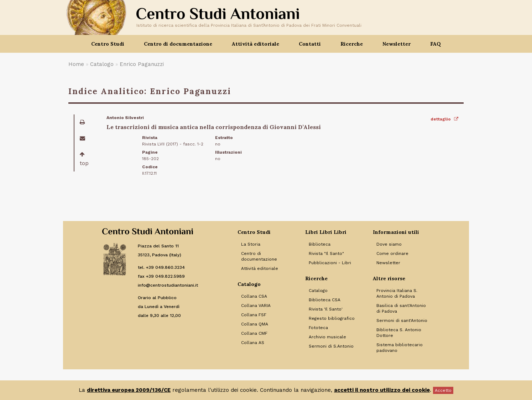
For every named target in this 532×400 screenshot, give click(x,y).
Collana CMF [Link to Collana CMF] (254, 333)
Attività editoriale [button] (255, 44)
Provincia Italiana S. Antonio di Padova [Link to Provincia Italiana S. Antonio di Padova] (397, 293)
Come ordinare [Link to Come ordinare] (392, 253)
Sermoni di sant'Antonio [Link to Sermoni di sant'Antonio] (402, 320)
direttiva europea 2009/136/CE (129, 390)
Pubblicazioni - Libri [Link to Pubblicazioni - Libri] (330, 263)
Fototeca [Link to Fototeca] (318, 328)
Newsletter (397, 44)
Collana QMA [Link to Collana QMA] (255, 324)
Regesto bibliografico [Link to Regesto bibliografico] (332, 318)
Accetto (443, 390)
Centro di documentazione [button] (178, 44)
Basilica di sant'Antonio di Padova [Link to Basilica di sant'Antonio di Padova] (401, 308)
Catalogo (102, 64)
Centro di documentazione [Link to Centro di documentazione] (259, 256)
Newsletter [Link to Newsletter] (388, 263)
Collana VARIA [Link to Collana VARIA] (256, 306)
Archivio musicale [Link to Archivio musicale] (327, 337)
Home (76, 64)
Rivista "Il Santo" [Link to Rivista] (326, 253)
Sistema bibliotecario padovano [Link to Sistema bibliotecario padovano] (400, 348)
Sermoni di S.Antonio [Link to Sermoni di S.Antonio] (331, 346)
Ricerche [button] (352, 44)
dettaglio (444, 119)
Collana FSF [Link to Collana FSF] (254, 315)
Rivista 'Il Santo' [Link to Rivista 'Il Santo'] (326, 309)
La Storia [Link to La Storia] (251, 244)
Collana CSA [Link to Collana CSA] (254, 296)
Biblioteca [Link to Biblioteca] (320, 244)
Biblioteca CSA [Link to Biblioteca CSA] (325, 300)
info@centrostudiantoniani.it (168, 285)
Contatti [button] (310, 44)
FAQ (435, 44)
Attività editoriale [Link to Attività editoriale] (260, 268)
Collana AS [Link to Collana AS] (253, 343)
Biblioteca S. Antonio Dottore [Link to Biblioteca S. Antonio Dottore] (399, 333)
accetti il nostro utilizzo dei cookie (382, 390)
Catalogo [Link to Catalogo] (318, 291)
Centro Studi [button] (108, 44)
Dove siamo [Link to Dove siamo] (389, 244)
